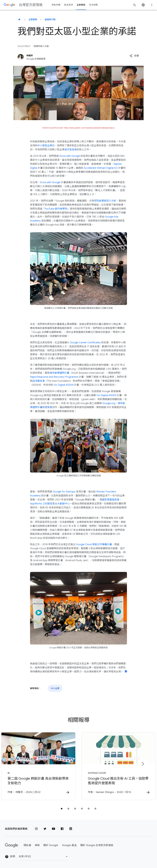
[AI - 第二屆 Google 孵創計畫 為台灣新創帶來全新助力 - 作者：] (38, 766)
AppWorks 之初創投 (41, 504)
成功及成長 (71, 150)
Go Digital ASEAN (64, 385)
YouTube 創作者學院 (56, 209)
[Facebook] (62, 829)
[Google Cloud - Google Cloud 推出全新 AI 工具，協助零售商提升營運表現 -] (119, 766)
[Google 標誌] (11, 845)
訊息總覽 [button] (93, 5)
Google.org (109, 403)
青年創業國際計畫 (59, 373)
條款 (37, 845)
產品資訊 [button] (68, 5)
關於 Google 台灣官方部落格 (97, 845)
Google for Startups (64, 492)
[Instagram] (36, 829)
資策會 (48, 407)
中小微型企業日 (46, 146)
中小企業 (55, 688)
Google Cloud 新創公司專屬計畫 (94, 544)
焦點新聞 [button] (56, 5)
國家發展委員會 (111, 500)
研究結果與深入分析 (105, 201)
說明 (10, 857)
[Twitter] (45, 829)
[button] (134, 56)
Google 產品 (69, 845)
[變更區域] (44, 856)
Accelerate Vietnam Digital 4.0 (101, 168)
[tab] (62, 809)
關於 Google (51, 845)
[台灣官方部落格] (19, 19)
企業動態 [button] (81, 5)
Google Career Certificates (85, 343)
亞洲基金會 (39, 381)
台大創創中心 (62, 504)
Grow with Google (70, 156)
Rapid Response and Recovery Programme (54, 377)
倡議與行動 (50, 19)
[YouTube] (54, 829)
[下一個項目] (143, 764)
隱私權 (27, 845)
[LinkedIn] (71, 829)
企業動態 (33, 19)
